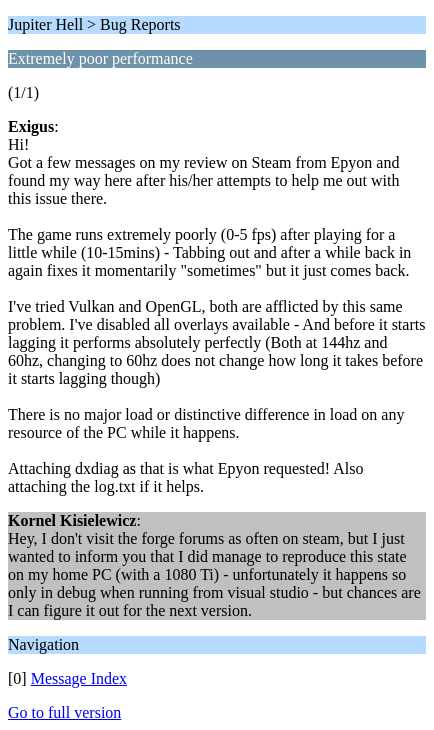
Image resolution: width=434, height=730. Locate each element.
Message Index (79, 678)
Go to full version (64, 712)
